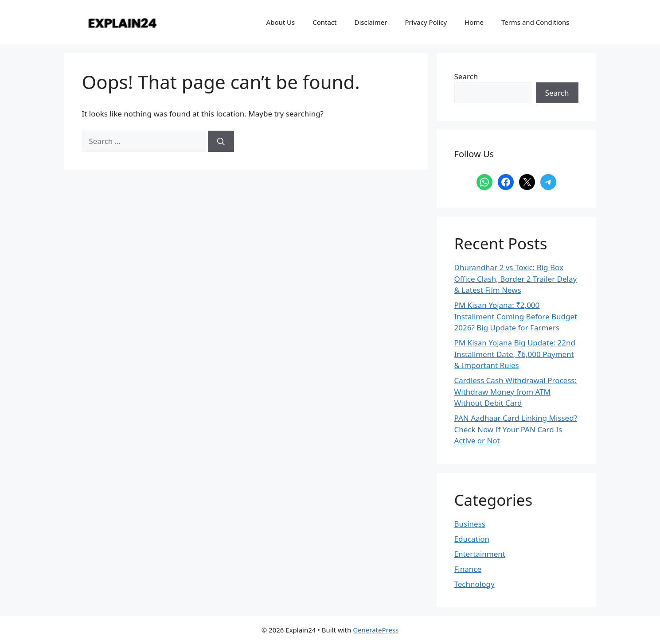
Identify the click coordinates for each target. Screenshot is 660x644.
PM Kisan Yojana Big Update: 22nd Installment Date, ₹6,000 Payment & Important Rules (515, 354)
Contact (324, 22)
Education (472, 539)
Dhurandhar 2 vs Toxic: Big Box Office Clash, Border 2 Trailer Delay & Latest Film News (516, 279)
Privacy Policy (426, 22)
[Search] (221, 141)
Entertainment (480, 554)
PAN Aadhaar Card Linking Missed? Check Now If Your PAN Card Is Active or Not (516, 429)
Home (474, 22)
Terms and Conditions (535, 22)
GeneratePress (376, 630)
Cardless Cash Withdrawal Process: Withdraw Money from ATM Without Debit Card (516, 392)
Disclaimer (371, 22)
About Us (281, 22)
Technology (474, 584)
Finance (468, 569)
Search (466, 76)
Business (470, 524)
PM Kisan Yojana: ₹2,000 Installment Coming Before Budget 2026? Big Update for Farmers (516, 316)
